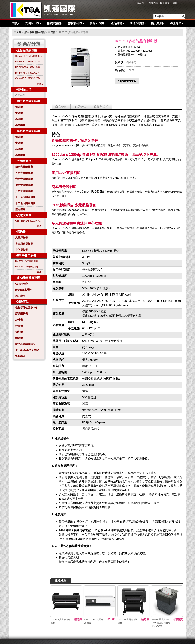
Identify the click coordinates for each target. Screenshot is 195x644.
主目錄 (17, 32)
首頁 (16, 23)
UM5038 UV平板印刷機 (26, 261)
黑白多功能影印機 (34, 32)
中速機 (52, 32)
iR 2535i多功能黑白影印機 (73, 32)
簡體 (167, 3)
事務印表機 (98, 23)
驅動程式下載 (155, 3)
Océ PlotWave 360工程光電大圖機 (29, 221)
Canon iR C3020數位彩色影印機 (29, 78)
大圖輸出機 (33, 23)
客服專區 (177, 23)
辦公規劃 (158, 23)
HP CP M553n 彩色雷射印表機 (29, 67)
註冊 (175, 3)
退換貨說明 (101, 107)
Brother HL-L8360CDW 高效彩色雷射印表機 (29, 62)
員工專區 (141, 3)
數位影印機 (76, 23)
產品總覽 (118, 23)
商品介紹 (61, 107)
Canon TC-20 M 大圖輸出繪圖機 (29, 56)
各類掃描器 (55, 23)
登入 (183, 3)
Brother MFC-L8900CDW (27, 73)
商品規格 (80, 107)
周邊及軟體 (138, 23)
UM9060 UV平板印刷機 (26, 267)
